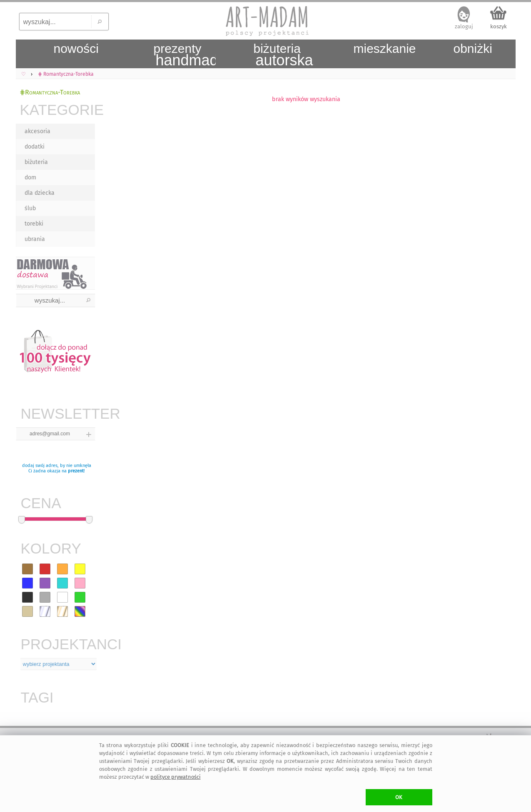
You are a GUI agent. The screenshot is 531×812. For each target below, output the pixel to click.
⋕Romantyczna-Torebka (50, 92)
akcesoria (37, 131)
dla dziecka (40, 193)
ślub (30, 208)
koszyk (499, 26)
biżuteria (36, 162)
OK (399, 797)
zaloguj (464, 26)
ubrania (35, 239)
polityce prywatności (176, 777)
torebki (34, 224)
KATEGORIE (57, 110)
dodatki (35, 147)
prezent (76, 471)
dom (30, 178)
